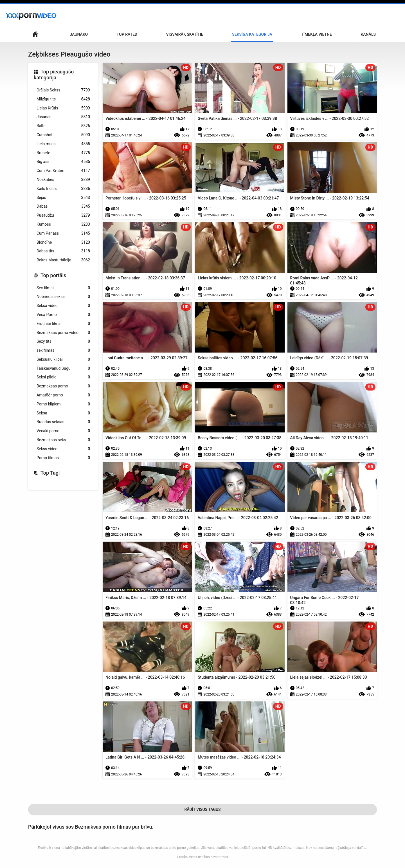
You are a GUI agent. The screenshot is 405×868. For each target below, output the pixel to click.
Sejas (63, 198)
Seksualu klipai (63, 359)
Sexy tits (63, 341)
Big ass (63, 162)
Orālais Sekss (63, 90)
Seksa (63, 413)
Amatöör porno (63, 395)
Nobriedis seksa (63, 297)
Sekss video (63, 449)
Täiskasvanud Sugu (63, 368)
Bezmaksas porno (63, 386)
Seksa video (63, 306)
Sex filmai (63, 288)
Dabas (63, 206)
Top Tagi (50, 473)
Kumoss (63, 224)
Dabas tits (63, 251)
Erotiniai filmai (63, 324)
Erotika (182, 857)
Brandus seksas (63, 422)
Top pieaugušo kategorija (54, 75)
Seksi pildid (63, 377)
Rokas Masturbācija (63, 260)
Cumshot (63, 135)
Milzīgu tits (63, 99)
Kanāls (368, 34)
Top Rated (127, 34)
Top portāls (53, 275)
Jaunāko (79, 34)
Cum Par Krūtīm (63, 171)
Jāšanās (63, 117)
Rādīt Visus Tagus (202, 809)
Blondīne (63, 242)
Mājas (35, 34)
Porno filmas (63, 458)
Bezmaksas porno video (63, 333)
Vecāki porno (63, 431)
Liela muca (63, 144)
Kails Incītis (63, 189)
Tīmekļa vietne (316, 34)
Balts (63, 126)
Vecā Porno (63, 315)
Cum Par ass (63, 233)
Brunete (63, 153)
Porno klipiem (63, 404)
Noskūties (63, 180)
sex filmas (63, 350)
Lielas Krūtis (63, 108)
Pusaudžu (63, 215)
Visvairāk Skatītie (185, 34)
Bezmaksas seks (63, 440)
